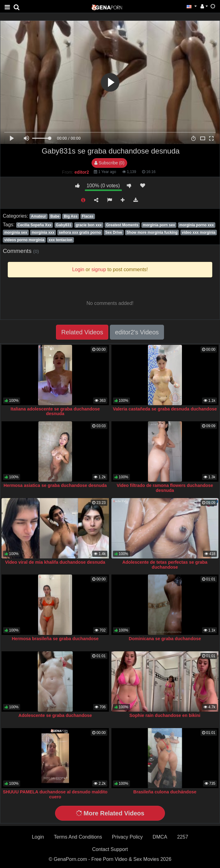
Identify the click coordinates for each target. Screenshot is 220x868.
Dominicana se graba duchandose (165, 639)
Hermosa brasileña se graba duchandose (55, 639)
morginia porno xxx (197, 225)
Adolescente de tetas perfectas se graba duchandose (165, 565)
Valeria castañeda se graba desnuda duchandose (165, 409)
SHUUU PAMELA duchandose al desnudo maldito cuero (55, 794)
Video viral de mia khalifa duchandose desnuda (55, 562)
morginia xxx (43, 232)
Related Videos (82, 332)
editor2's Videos (137, 332)
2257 (183, 837)
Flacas (87, 216)
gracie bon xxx (89, 225)
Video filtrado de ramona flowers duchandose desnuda (165, 488)
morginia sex (16, 232)
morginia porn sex (159, 225)
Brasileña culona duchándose (165, 792)
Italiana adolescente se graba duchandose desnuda (55, 411)
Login (38, 837)
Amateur (39, 216)
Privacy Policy (127, 837)
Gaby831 (64, 225)
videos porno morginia (24, 240)
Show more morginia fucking (152, 232)
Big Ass (71, 216)
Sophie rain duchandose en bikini (165, 715)
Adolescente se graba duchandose (55, 715)
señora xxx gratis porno (80, 232)
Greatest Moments (122, 225)
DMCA (160, 837)
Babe (55, 216)
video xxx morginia (199, 232)
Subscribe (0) (109, 163)
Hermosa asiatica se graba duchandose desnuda (55, 485)
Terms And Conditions (78, 837)
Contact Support (110, 849)
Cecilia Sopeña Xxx (34, 225)
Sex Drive (114, 232)
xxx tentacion (60, 240)
